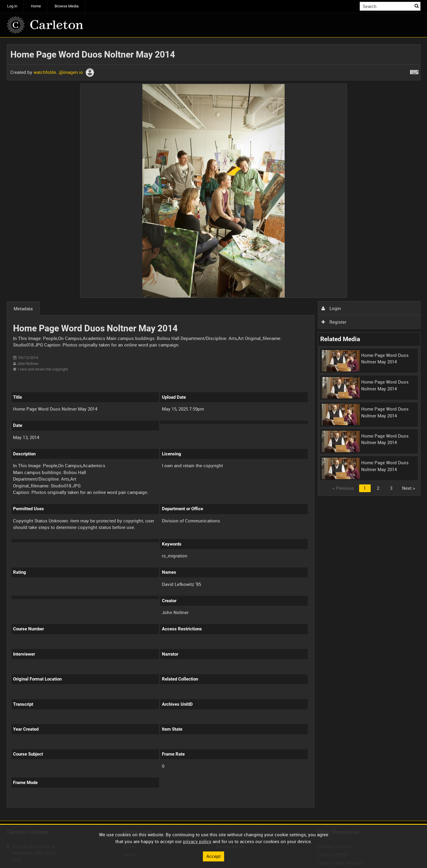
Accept (213, 856)
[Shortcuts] (414, 71)
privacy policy (197, 841)
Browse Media (67, 6)
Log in (12, 6)
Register (334, 322)
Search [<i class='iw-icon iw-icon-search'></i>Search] (417, 6)
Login (331, 308)
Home (36, 6)
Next (409, 488)
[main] (214, 429)
